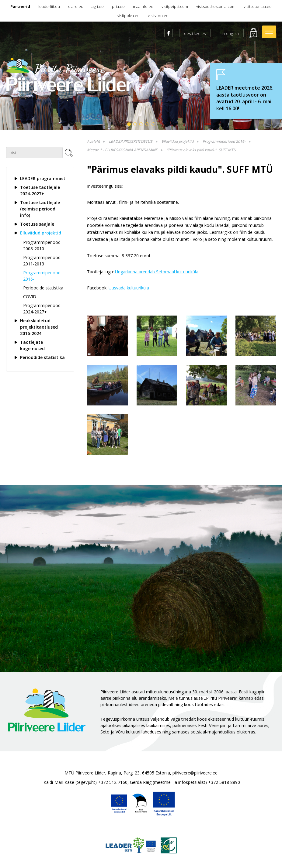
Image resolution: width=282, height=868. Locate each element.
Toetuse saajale (37, 224)
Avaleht (93, 141)
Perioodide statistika (43, 288)
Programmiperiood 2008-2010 (42, 245)
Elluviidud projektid (41, 233)
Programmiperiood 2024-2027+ (42, 309)
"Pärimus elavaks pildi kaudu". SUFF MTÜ (201, 150)
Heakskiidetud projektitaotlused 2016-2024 (39, 327)
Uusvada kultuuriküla (129, 288)
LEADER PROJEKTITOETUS (131, 141)
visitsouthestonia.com (216, 6)
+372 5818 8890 (224, 782)
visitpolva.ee (129, 15)
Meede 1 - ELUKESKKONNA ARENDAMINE (122, 150)
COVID (30, 297)
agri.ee (98, 6)
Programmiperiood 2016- (42, 276)
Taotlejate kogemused (32, 345)
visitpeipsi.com (175, 6)
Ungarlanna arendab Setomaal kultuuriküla (157, 272)
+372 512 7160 (113, 782)
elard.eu (76, 6)
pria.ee (118, 6)
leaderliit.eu (49, 6)
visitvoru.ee (158, 15)
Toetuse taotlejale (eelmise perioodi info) (40, 209)
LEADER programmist (43, 178)
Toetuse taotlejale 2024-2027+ (40, 190)
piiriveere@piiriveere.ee (195, 773)
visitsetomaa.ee (258, 6)
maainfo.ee (143, 6)
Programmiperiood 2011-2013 (42, 261)
